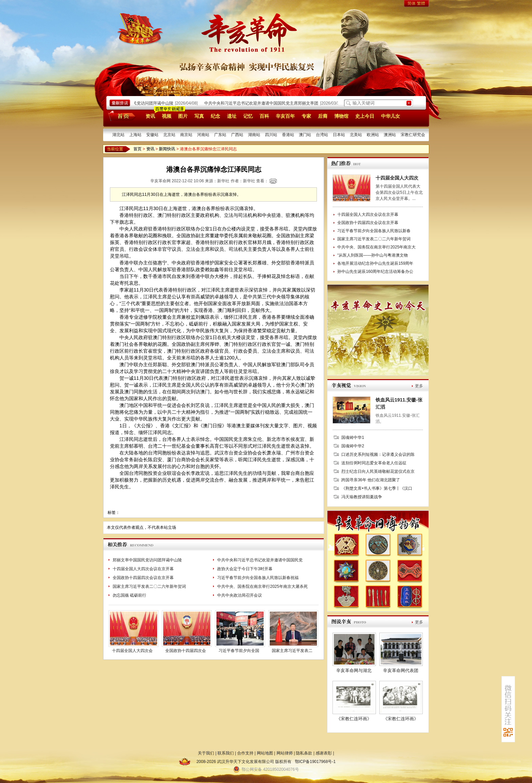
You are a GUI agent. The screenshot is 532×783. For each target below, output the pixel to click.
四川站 (271, 135)
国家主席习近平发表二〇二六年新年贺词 (149, 586)
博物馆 (341, 116)
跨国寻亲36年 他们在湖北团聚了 (371, 480)
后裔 (323, 116)
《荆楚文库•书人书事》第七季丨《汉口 (377, 488)
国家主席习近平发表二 (292, 651)
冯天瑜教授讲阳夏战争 (362, 497)
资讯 (150, 116)
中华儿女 (391, 116)
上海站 (135, 135)
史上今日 (365, 116)
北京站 (169, 135)
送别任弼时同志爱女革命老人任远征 (374, 463)
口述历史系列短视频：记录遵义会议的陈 (378, 454)
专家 (306, 116)
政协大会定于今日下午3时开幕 (245, 569)
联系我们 (226, 753)
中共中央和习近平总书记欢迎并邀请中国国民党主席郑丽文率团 (263, 103)
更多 (419, 386)
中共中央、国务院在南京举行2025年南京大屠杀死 (262, 586)
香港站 (288, 135)
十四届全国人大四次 (397, 178)
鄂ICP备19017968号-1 (315, 762)
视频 (167, 116)
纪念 (215, 116)
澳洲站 (390, 135)
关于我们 (206, 753)
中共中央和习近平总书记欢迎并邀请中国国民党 (260, 560)
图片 (183, 116)
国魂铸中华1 (353, 437)
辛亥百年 (285, 116)
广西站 (237, 135)
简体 (412, 3)
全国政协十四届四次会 (186, 651)
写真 (199, 116)
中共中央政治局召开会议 (240, 595)
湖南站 (254, 135)
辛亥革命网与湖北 (354, 670)
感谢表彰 (324, 753)
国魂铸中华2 (353, 446)
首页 (121, 116)
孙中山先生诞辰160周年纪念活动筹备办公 (375, 272)
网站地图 (265, 753)
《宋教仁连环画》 (354, 719)
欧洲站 (373, 135)
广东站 (220, 135)
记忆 (248, 116)
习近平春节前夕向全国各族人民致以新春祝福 (258, 578)
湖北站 (118, 135)
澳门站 (305, 135)
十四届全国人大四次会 (132, 651)
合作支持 (245, 753)
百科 (264, 116)
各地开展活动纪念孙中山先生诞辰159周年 (375, 263)
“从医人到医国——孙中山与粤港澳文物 (373, 255)
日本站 (339, 135)
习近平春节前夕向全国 (239, 651)
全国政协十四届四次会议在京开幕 (143, 578)
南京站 (186, 135)
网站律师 (285, 753)
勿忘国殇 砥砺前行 (129, 595)
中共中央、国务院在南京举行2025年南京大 (376, 247)
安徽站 (152, 135)
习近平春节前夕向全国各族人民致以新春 (374, 231)
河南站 (203, 135)
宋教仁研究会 (413, 135)
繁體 (421, 3)
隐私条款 (304, 753)
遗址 (232, 116)
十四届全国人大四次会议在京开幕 (143, 569)
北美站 (356, 135)
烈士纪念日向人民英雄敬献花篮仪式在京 (378, 471)
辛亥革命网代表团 (401, 670)
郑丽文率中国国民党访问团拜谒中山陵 (140, 103)
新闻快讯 (167, 149)
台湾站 (322, 135)
